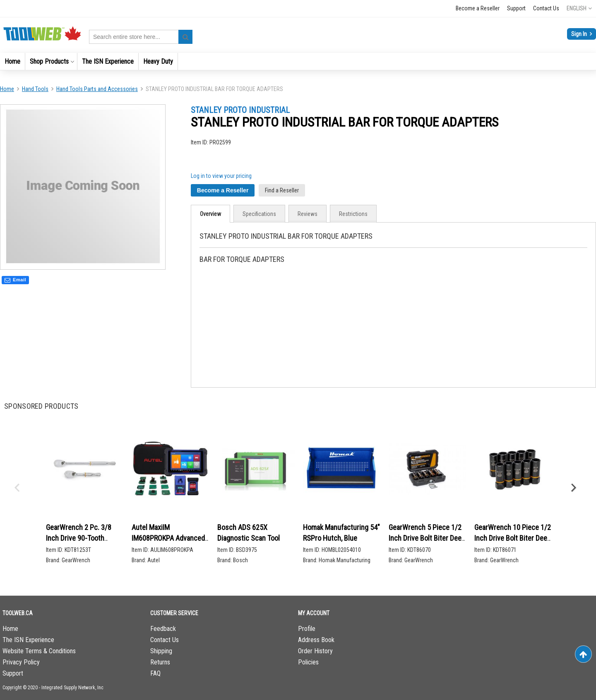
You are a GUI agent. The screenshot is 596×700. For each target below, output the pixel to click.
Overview (210, 214)
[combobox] (141, 37)
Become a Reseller (478, 8)
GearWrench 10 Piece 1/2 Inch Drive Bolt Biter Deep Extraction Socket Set (513, 538)
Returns (160, 662)
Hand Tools (35, 89)
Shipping (161, 651)
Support (516, 8)
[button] (579, 8)
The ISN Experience (28, 640)
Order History (315, 651)
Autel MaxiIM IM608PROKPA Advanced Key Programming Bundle (169, 538)
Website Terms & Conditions (39, 651)
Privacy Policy (21, 662)
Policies (308, 662)
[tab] (210, 214)
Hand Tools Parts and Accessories (97, 89)
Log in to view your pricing (221, 176)
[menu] (298, 61)
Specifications (259, 214)
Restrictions (353, 214)
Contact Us (546, 8)
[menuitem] (12, 61)
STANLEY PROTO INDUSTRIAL (240, 110)
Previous (17, 488)
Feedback (163, 629)
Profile (307, 629)
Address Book (316, 640)
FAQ (155, 673)
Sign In (580, 34)
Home (7, 89)
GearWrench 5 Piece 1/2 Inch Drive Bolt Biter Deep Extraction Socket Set (427, 538)
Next (573, 488)
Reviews (308, 214)
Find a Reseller (282, 190)
